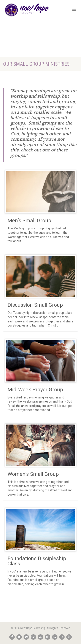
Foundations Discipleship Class (37, 561)
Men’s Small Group (29, 221)
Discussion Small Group (35, 305)
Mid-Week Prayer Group (35, 390)
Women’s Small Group (33, 474)
